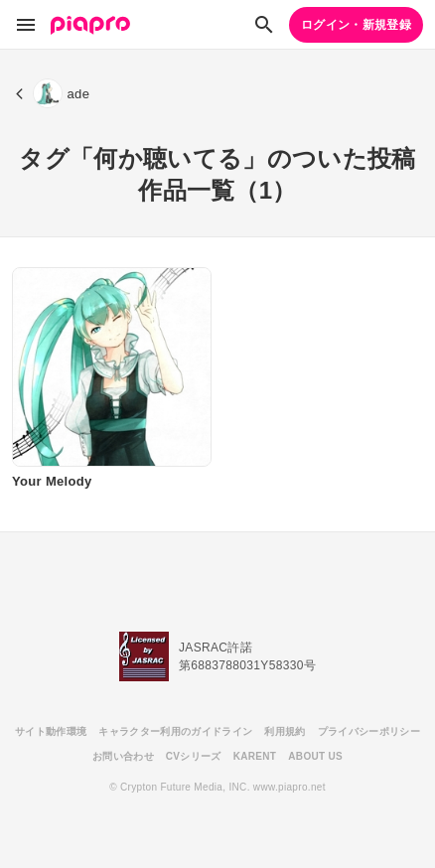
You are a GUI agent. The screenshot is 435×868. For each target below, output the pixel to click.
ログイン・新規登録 (356, 25)
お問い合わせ (123, 756)
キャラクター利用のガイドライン (175, 731)
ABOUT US (315, 756)
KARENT (255, 756)
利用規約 (285, 731)
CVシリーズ (194, 756)
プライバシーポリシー (369, 731)
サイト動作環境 (51, 731)
